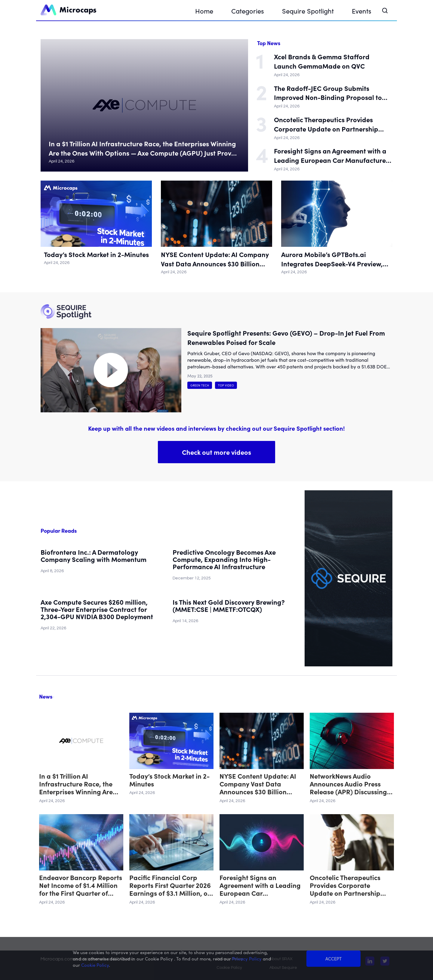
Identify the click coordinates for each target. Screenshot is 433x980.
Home (204, 11)
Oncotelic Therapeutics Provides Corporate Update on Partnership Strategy (326, 124)
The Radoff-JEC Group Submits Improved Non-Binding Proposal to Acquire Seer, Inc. (328, 93)
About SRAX (281, 959)
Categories (248, 11)
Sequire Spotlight (308, 11)
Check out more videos (216, 452)
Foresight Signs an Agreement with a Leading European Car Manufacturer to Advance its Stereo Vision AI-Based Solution (331, 156)
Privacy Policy (230, 959)
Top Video (226, 385)
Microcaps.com (57, 959)
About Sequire (283, 968)
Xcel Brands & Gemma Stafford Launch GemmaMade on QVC (322, 61)
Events (362, 11)
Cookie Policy (229, 968)
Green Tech (200, 385)
